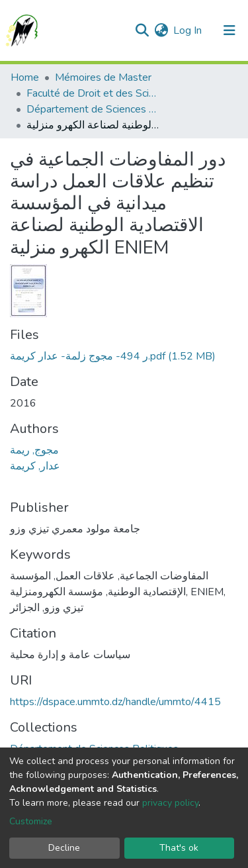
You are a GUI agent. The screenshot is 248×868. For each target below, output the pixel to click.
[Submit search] (142, 30)
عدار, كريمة (35, 466)
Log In (188, 30)
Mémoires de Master (103, 77)
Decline (64, 848)
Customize (31, 821)
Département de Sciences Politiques (93, 109)
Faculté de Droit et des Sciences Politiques (93, 93)
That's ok (179, 848)
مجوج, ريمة (34, 450)
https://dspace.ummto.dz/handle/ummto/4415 (115, 702)
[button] (161, 30)
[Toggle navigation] (229, 30)
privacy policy (170, 803)
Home (25, 77)
